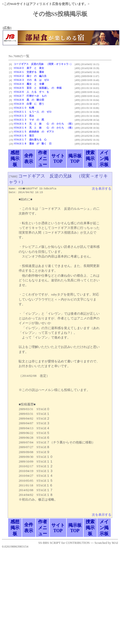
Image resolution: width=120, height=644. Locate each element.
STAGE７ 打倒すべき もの (30, 96)
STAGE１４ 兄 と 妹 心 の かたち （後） (44, 128)
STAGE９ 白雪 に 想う (29, 104)
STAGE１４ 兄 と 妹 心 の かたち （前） (44, 124)
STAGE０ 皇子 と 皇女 (29, 68)
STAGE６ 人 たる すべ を (31, 92)
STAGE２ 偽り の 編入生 (30, 76)
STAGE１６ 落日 (24, 136)
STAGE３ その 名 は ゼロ (31, 80)
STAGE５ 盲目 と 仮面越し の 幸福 (38, 88)
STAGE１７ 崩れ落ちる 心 (30, 140)
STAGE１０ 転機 (24, 108)
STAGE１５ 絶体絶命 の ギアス (34, 132)
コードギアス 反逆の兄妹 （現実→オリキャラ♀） (43, 64)
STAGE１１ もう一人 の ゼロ (33, 112)
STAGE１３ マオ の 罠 (29, 120)
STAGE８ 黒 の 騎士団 (29, 100)
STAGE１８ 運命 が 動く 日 (33, 144)
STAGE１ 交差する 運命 (29, 72)
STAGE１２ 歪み (24, 116)
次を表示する (102, 189)
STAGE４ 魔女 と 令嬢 (29, 84)
